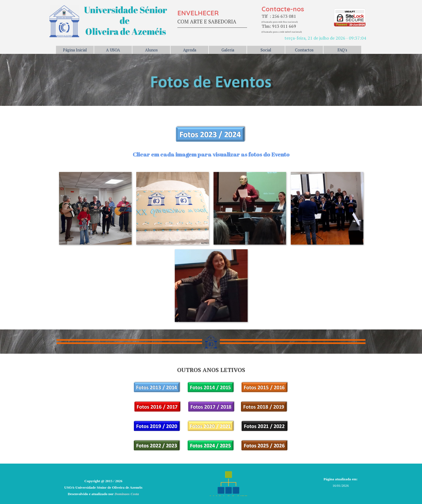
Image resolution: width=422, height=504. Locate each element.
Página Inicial (75, 50)
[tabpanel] (212, 18)
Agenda (190, 50)
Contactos (304, 50)
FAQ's (342, 50)
